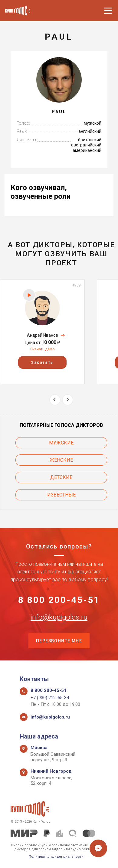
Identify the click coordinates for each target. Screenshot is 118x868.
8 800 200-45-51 (59, 600)
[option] (42, 332)
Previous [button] (55, 400)
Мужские (61, 443)
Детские (61, 477)
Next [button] (68, 400)
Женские (61, 460)
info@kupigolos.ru (59, 617)
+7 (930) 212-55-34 (50, 698)
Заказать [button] (42, 362)
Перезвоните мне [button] (59, 641)
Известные (61, 495)
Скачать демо (42, 349)
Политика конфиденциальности (56, 857)
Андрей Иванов (43, 335)
